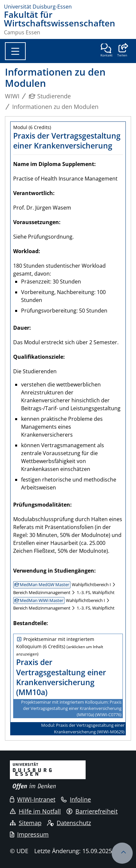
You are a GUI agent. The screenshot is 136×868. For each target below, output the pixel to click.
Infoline (76, 799)
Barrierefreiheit (92, 811)
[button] (122, 51)
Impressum (29, 834)
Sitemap (26, 823)
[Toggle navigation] (15, 51)
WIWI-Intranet (33, 799)
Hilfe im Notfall (35, 811)
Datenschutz (69, 823)
